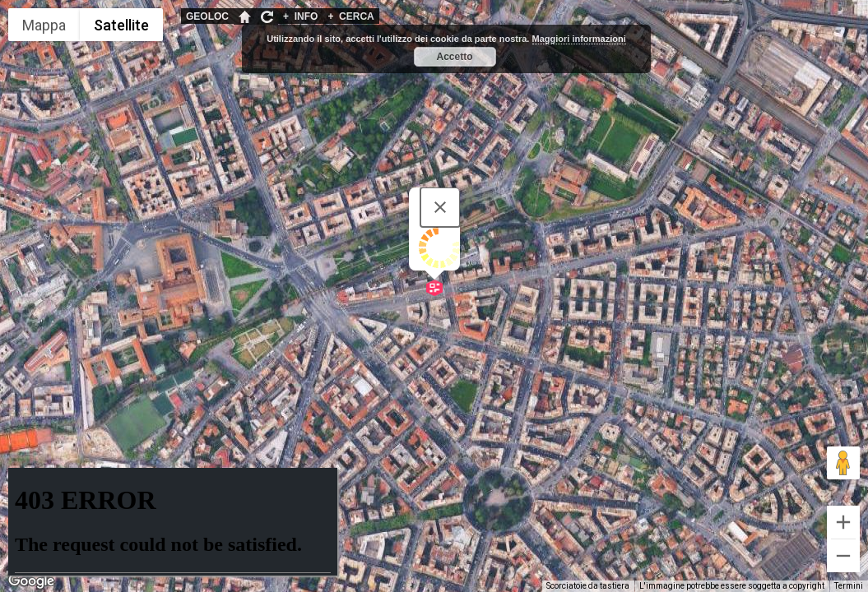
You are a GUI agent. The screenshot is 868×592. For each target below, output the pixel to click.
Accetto (454, 57)
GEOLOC (207, 16)
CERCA (350, 16)
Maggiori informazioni (579, 39)
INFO (300, 16)
